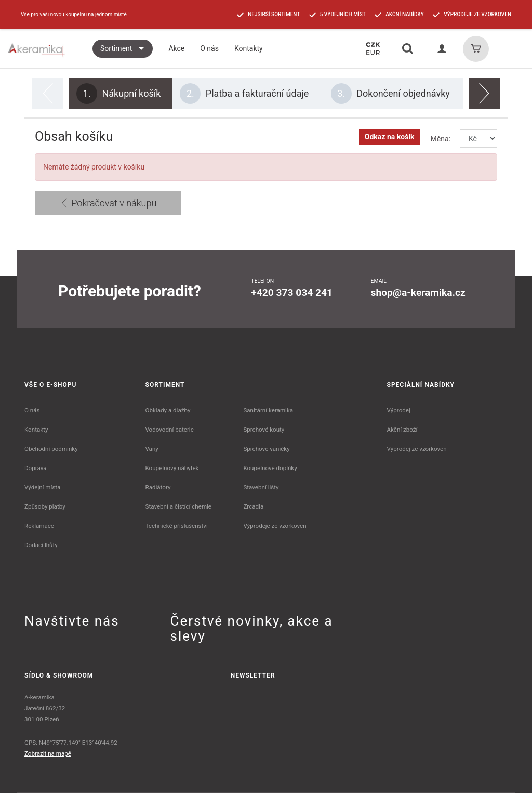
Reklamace (39, 526)
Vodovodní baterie (170, 430)
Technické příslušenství (177, 526)
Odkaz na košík (390, 137)
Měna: (441, 139)
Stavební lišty (261, 487)
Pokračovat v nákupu (108, 203)
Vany (152, 449)
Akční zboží (402, 430)
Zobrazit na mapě (48, 753)
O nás (32, 410)
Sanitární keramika (268, 410)
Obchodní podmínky (51, 449)
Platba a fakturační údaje (244, 94)
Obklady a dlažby (168, 410)
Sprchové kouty (264, 430)
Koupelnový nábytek (172, 468)
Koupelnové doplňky (270, 468)
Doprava (36, 468)
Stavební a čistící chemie (179, 506)
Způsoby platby (45, 506)
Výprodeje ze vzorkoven (275, 526)
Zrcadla (253, 506)
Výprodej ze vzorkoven (417, 449)
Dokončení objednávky (390, 94)
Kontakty (36, 430)
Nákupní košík (118, 94)
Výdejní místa (42, 487)
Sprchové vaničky (266, 449)
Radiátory (158, 487)
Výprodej (399, 410)
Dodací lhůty (41, 545)
